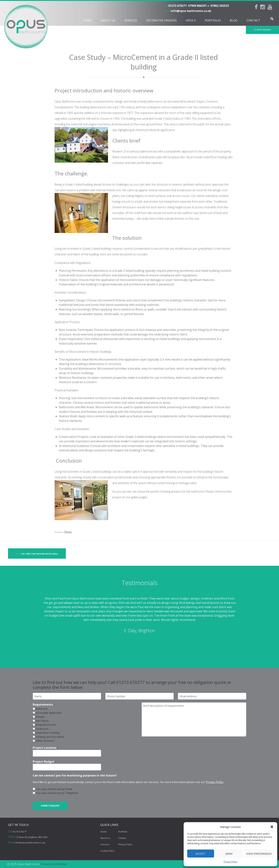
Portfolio (213, 20)
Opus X (191, 20)
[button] (272, 827)
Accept (201, 854)
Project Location (45, 748)
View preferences (259, 854)
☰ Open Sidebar (262, 30)
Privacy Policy (230, 862)
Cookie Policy (107, 851)
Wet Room (42, 721)
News (68, 532)
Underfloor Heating (48, 733)
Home (88, 20)
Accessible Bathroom (48, 713)
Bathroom (42, 709)
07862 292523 (220, 6)
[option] (139, 615)
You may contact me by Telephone (57, 793)
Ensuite (40, 717)
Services (131, 20)
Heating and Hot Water (50, 737)
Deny (229, 854)
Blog (234, 20)
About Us (108, 20)
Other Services (45, 741)
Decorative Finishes (161, 20)
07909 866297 (197, 6)
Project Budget (44, 762)
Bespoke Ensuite (46, 725)
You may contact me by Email (54, 789)
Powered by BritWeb (54, 864)
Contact (253, 20)
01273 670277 (177, 6)
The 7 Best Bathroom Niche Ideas (37, 553)
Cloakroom (42, 729)
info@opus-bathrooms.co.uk (191, 11)
